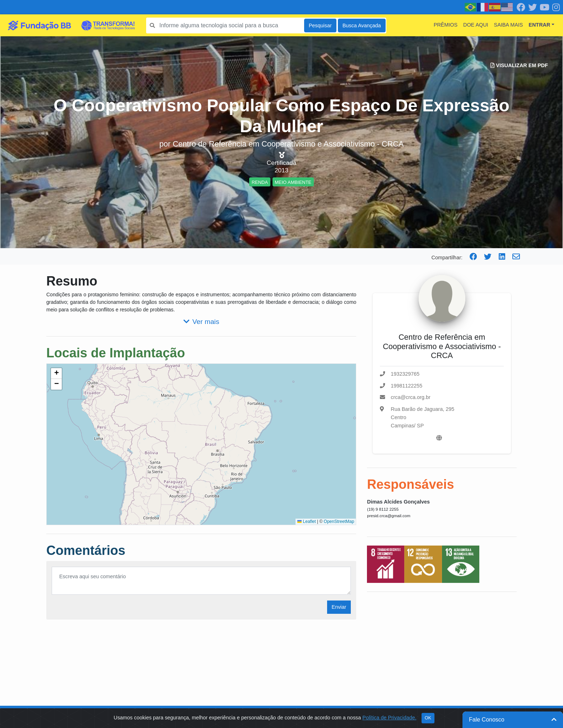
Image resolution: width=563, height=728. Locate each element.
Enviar (339, 607)
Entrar (539, 25)
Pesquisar (320, 25)
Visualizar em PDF (519, 65)
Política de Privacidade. (389, 718)
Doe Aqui (476, 25)
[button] (56, 374)
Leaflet (306, 521)
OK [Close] (428, 718)
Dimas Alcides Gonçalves (398, 502)
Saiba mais (509, 25)
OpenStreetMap (339, 521)
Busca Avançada (362, 25)
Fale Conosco (513, 720)
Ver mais (201, 322)
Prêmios (446, 25)
